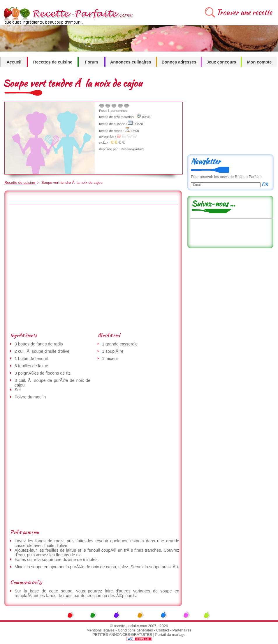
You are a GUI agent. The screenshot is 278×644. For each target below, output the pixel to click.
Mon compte (259, 62)
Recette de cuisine (20, 182)
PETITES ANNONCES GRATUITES (123, 635)
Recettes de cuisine (53, 62)
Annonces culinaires (131, 62)
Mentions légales (101, 630)
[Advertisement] (59, 269)
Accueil (14, 62)
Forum (92, 62)
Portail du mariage (170, 635)
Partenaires (182, 630)
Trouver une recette (244, 12)
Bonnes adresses (179, 62)
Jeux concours (221, 62)
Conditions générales (135, 630)
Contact (163, 630)
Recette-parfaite (133, 149)
